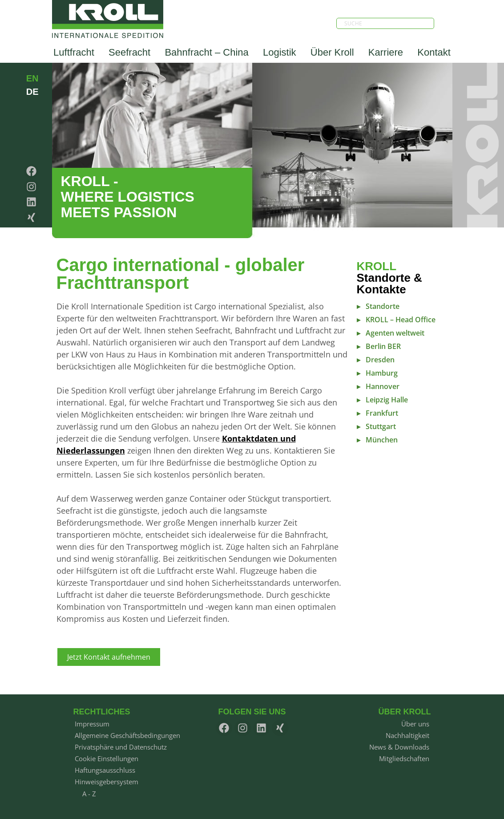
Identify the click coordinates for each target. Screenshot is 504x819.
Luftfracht (74, 52)
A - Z (89, 794)
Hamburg (382, 373)
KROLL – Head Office (401, 320)
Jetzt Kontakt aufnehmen (109, 657)
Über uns (415, 724)
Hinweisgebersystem (107, 782)
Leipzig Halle (387, 400)
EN (32, 78)
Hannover (383, 386)
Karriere (386, 52)
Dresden (380, 360)
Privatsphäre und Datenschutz (121, 747)
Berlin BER (383, 346)
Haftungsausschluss (105, 770)
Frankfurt (382, 413)
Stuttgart (381, 426)
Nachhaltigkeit (407, 735)
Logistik (280, 52)
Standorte (383, 306)
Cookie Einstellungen (107, 758)
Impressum (92, 724)
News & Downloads (399, 747)
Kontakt (434, 52)
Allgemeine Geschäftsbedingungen (127, 735)
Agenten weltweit (395, 333)
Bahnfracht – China (206, 52)
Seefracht (129, 52)
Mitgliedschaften (404, 758)
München (382, 440)
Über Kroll (332, 52)
